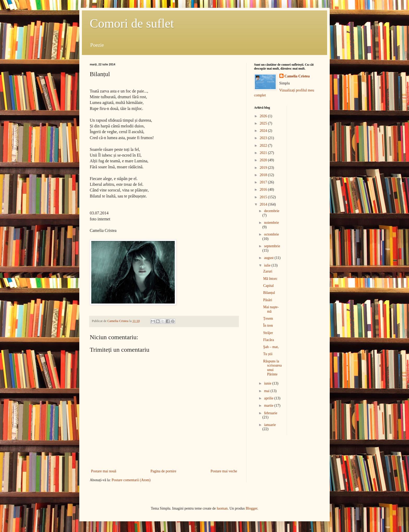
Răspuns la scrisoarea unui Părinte (272, 368)
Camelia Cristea (297, 76)
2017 (264, 182)
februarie (271, 413)
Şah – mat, (271, 347)
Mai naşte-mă (271, 309)
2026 (264, 116)
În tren (268, 326)
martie (269, 406)
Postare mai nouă (104, 471)
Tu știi (268, 354)
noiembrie (271, 223)
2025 (264, 123)
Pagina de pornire (163, 471)
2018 (264, 175)
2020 (264, 160)
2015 (264, 197)
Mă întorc (270, 279)
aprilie (269, 398)
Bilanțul (269, 293)
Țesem (268, 318)
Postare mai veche (224, 471)
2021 (264, 153)
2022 (264, 146)
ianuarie (270, 425)
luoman (222, 508)
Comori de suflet (132, 23)
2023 (264, 138)
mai (267, 391)
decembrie (272, 211)
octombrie (271, 234)
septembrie (272, 246)
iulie (268, 265)
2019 (264, 168)
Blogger (251, 508)
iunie (268, 383)
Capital (268, 286)
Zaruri (268, 271)
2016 (264, 190)
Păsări (268, 300)
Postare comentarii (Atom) (131, 480)
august (269, 258)
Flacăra (269, 340)
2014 (264, 204)
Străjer (268, 333)
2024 (264, 131)
